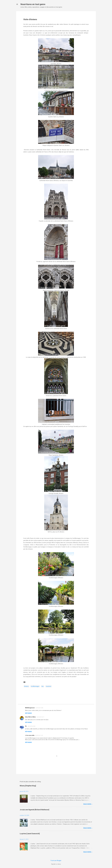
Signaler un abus (56, 864)
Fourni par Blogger (56, 860)
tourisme (49, 686)
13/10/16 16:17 (40, 717)
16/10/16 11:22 (39, 735)
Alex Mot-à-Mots (30, 717)
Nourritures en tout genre (33, 4)
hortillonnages (35, 686)
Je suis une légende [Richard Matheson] (34, 810)
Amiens (26, 686)
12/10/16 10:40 (39, 708)
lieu (43, 686)
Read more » (88, 804)
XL (26, 726)
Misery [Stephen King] (28, 786)
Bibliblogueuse (30, 708)
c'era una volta (30, 735)
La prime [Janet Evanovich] (30, 834)
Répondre (28, 713)
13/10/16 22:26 (31, 726)
